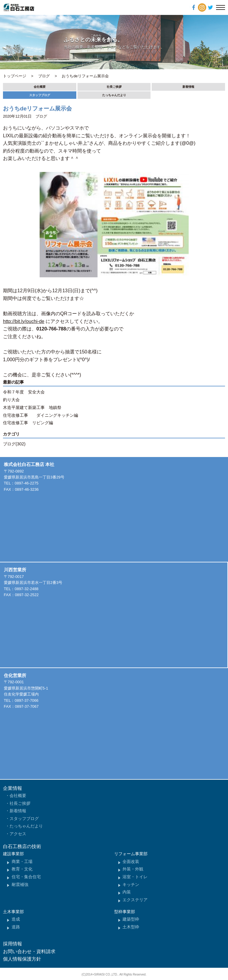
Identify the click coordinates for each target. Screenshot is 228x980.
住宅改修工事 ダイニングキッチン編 (41, 415)
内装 (127, 892)
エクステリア (135, 900)
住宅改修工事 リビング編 (28, 423)
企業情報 (13, 788)
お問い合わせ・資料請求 (29, 951)
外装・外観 (133, 869)
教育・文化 (22, 869)
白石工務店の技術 (22, 846)
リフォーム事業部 (131, 854)
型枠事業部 (125, 912)
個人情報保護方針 (22, 959)
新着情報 (188, 87)
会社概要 (40, 87)
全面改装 (131, 861)
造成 (16, 919)
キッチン (131, 884)
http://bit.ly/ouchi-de (24, 321)
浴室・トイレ (135, 877)
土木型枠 (131, 927)
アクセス (18, 834)
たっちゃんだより (114, 95)
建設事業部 (13, 854)
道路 (16, 927)
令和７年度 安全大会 (24, 392)
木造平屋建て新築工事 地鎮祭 (32, 407)
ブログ (41, 116)
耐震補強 (20, 884)
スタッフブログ (40, 95)
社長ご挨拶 (114, 87)
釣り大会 (11, 400)
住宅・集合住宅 (26, 877)
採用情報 (13, 944)
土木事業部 (13, 912)
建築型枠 (131, 919)
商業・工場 (22, 861)
